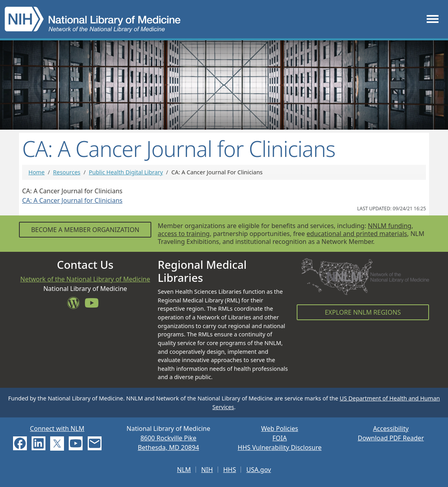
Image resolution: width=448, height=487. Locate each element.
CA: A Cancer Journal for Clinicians (72, 200)
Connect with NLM (57, 428)
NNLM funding (390, 226)
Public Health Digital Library (126, 172)
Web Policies (280, 428)
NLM (184, 470)
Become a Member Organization (85, 230)
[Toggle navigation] (433, 19)
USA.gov (259, 470)
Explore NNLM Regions (363, 312)
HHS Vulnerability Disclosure (280, 447)
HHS (230, 470)
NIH (207, 470)
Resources (67, 172)
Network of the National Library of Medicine (85, 279)
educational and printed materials (357, 234)
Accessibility (391, 428)
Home (37, 172)
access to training (184, 234)
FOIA (280, 438)
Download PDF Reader (391, 438)
